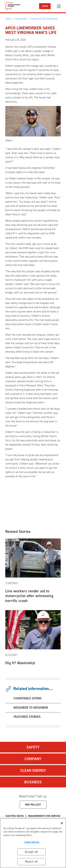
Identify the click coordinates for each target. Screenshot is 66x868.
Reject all (31, 861)
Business (33, 782)
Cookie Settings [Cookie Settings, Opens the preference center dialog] (32, 842)
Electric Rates (15, 816)
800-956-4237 (33, 805)
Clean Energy (33, 770)
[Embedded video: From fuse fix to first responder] (35, 495)
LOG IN (45, 6)
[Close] (62, 823)
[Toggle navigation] (59, 6)
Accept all (32, 852)
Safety (33, 747)
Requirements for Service (44, 816)
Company (33, 759)
